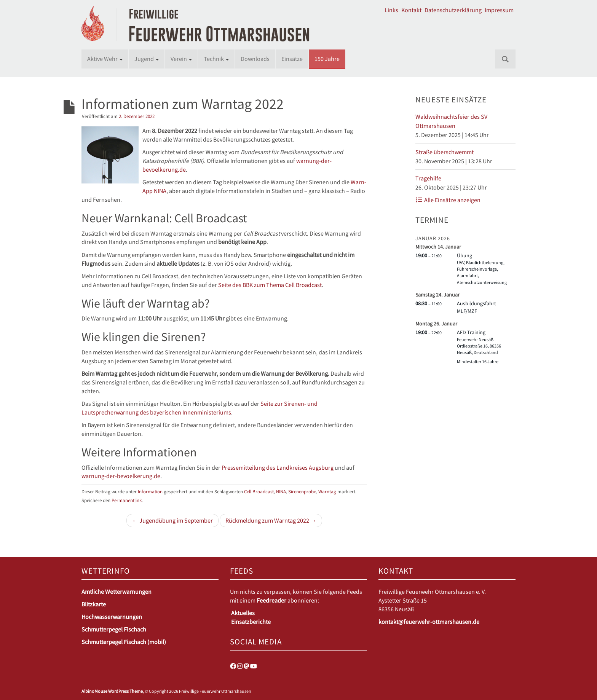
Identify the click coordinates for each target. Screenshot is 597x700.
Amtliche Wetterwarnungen (117, 592)
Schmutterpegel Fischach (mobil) (124, 642)
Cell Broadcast (259, 491)
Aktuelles (243, 613)
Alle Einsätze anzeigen (448, 200)
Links (391, 10)
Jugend (147, 59)
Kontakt (411, 10)
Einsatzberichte (251, 622)
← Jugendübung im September (172, 520)
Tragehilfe (428, 178)
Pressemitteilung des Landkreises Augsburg (278, 467)
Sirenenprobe (302, 491)
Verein (181, 59)
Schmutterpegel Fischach (114, 629)
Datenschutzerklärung (453, 10)
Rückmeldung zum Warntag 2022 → (271, 520)
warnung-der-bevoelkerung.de (121, 476)
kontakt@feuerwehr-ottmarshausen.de (429, 622)
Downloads (255, 59)
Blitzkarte (94, 604)
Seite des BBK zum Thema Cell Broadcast (270, 285)
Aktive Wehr (105, 59)
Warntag (327, 491)
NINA (281, 491)
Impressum (499, 10)
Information (150, 491)
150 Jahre (327, 59)
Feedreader (271, 600)
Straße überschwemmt (445, 152)
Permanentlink (127, 500)
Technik (216, 59)
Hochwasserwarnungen (112, 617)
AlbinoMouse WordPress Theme (112, 691)
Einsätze (292, 59)
